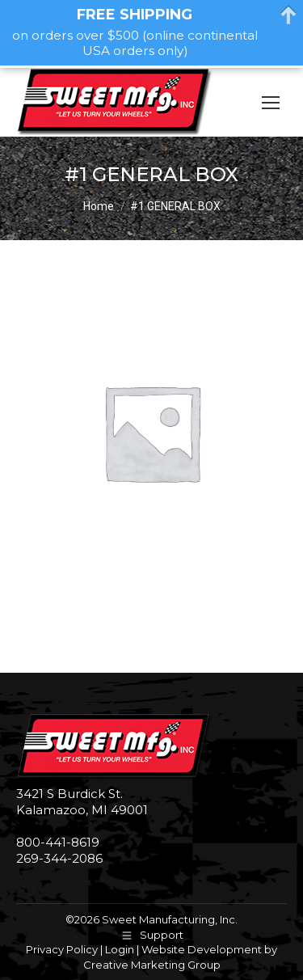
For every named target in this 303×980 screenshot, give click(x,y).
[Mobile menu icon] (271, 103)
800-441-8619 (58, 842)
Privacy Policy (62, 949)
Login (120, 949)
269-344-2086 (59, 858)
